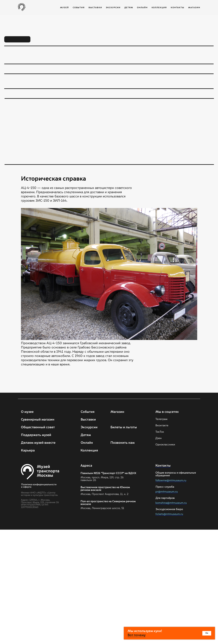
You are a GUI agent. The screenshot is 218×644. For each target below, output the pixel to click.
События (79, 8)
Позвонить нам (123, 443)
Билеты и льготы (124, 427)
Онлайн (142, 8)
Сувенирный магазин (38, 420)
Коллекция (159, 8)
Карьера (28, 451)
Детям (129, 8)
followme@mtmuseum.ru (171, 481)
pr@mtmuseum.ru (167, 492)
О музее (27, 412)
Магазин (194, 8)
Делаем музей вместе (38, 443)
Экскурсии (113, 8)
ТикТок (160, 432)
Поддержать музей (36, 435)
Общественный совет (38, 427)
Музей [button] (64, 8)
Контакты (178, 8)
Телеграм (161, 419)
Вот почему (137, 635)
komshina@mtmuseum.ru (171, 503)
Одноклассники (165, 445)
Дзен (159, 438)
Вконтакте (162, 426)
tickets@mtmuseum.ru (169, 514)
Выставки (95, 8)
